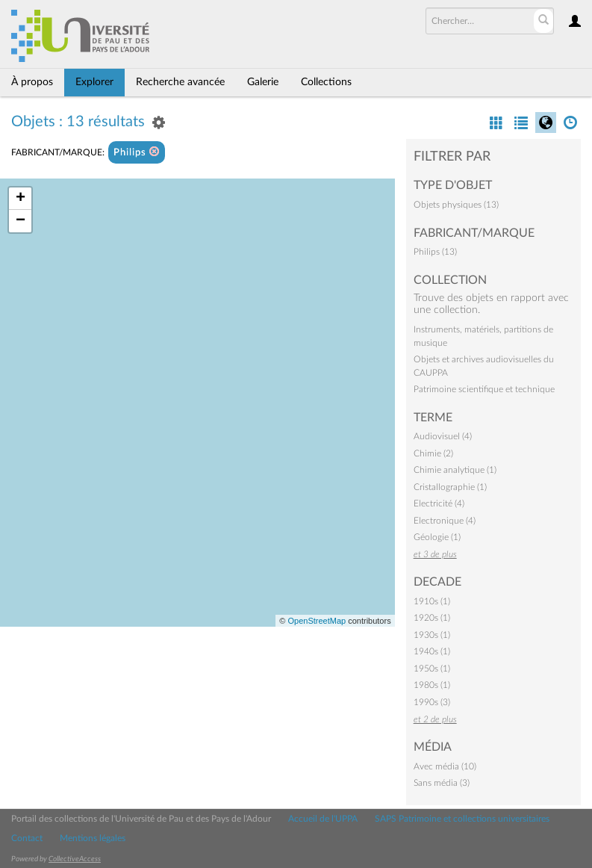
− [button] (21, 221)
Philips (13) (435, 252)
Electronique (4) (445, 521)
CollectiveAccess (75, 859)
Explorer (94, 82)
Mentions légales (93, 838)
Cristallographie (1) (450, 487)
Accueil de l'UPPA (323, 819)
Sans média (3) (442, 783)
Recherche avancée (180, 82)
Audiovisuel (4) (443, 436)
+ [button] (21, 199)
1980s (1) (432, 685)
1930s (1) (432, 635)
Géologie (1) (437, 537)
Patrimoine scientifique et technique (484, 389)
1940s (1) (432, 651)
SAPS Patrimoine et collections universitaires (462, 819)
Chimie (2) (433, 453)
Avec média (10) (445, 766)
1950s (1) (432, 669)
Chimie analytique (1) (455, 470)
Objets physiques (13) (456, 205)
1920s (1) (432, 618)
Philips (137, 152)
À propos (32, 82)
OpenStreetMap (317, 621)
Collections (326, 82)
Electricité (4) (439, 503)
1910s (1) (432, 601)
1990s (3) (432, 702)
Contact (27, 838)
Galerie (263, 82)
